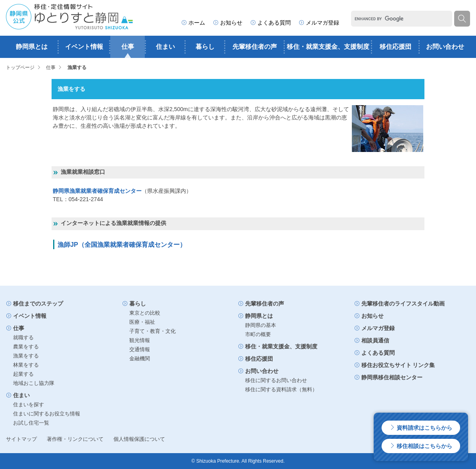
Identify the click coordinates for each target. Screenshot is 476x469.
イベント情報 (84, 47)
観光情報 (140, 340)
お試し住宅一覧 (31, 423)
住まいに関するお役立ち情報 (47, 414)
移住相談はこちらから (421, 446)
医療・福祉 (142, 322)
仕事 (128, 47)
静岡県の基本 (261, 325)
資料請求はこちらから (421, 428)
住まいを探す (29, 405)
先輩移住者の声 (255, 47)
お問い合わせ (445, 47)
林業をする (26, 365)
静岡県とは (32, 47)
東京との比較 (145, 313)
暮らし (205, 47)
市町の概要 (258, 334)
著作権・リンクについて (75, 439)
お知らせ (228, 23)
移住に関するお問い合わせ (276, 380)
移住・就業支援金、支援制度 (328, 47)
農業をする (26, 347)
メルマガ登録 (319, 23)
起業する (23, 374)
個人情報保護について (139, 439)
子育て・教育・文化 (153, 331)
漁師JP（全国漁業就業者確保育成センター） (122, 244)
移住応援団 (395, 47)
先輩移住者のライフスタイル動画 (399, 304)
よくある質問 (271, 23)
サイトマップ (21, 439)
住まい (165, 47)
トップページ (20, 67)
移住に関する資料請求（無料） (281, 389)
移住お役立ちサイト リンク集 (395, 365)
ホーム (193, 23)
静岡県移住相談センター (388, 377)
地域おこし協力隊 (34, 383)
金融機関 (140, 358)
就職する (23, 337)
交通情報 (140, 349)
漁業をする (26, 356)
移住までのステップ (35, 304)
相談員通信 (372, 340)
